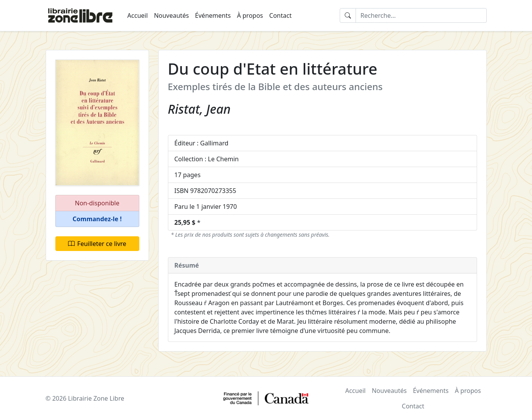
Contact (281, 15)
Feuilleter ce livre (97, 244)
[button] (97, 219)
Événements (213, 15)
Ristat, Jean (199, 109)
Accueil (138, 15)
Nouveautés (171, 15)
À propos (250, 15)
